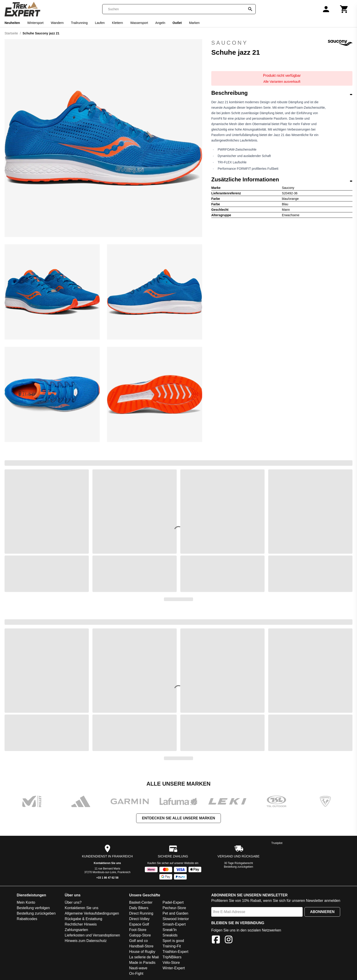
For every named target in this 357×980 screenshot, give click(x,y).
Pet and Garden (175, 913)
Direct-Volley (139, 919)
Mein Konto (26, 902)
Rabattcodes (27, 919)
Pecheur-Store (174, 908)
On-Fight (136, 974)
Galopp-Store (140, 935)
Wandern (57, 23)
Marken (194, 23)
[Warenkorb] (344, 9)
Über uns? (73, 902)
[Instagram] (229, 940)
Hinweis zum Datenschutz (86, 941)
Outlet (177, 23)
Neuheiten (12, 23)
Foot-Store (138, 930)
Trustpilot (277, 843)
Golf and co (138, 941)
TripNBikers (172, 957)
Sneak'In (170, 930)
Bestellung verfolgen (33, 908)
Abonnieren (322, 912)
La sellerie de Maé (144, 957)
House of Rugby (142, 952)
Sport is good (173, 941)
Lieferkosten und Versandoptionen (92, 935)
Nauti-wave (138, 968)
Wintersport (36, 23)
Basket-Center (141, 902)
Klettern (117, 23)
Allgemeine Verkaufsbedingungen (92, 913)
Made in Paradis (142, 963)
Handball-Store (141, 946)
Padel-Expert (173, 902)
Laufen (100, 23)
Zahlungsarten (76, 930)
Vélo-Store (171, 963)
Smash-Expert (174, 924)
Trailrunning (79, 23)
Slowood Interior (176, 919)
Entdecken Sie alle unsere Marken (178, 818)
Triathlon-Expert (175, 952)
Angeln (160, 23)
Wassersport (139, 23)
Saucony (282, 43)
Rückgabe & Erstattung (83, 919)
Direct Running (141, 913)
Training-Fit (172, 946)
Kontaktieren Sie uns (107, 863)
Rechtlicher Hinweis (81, 924)
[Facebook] (216, 940)
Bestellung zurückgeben (239, 867)
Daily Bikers (139, 908)
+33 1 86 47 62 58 (107, 878)
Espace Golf (139, 924)
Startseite (11, 33)
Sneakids (170, 935)
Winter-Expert (174, 968)
